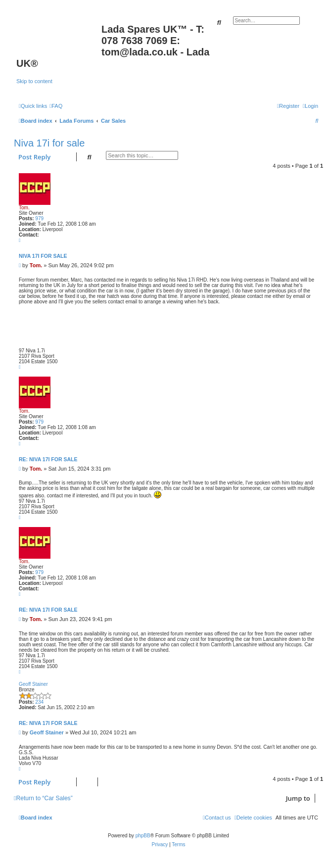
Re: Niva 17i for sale (48, 459)
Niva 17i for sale (49, 143)
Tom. (24, 208)
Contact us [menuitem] (217, 818)
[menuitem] (56, 106)
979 (39, 218)
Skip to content (34, 81)
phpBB (143, 836)
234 (39, 702)
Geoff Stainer (33, 684)
